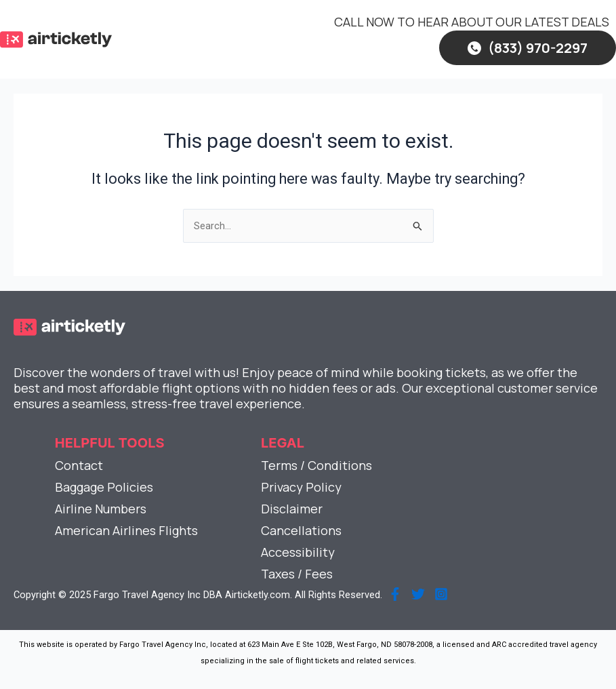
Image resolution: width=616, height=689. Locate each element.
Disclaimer (292, 509)
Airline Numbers (101, 509)
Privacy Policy (301, 487)
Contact (79, 465)
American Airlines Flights (126, 530)
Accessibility (298, 552)
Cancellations (301, 530)
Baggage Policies (104, 487)
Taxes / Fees (297, 574)
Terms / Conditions (316, 465)
